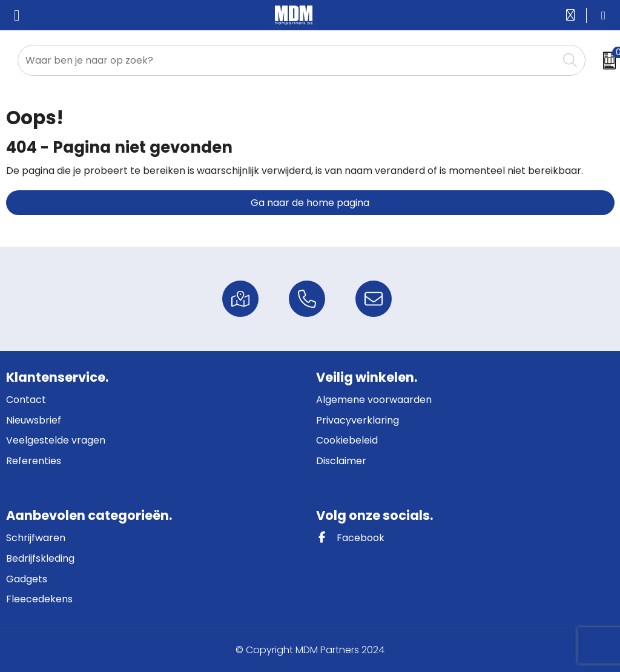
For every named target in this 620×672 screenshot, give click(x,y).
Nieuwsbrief (34, 420)
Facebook (350, 538)
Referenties (34, 461)
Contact (26, 400)
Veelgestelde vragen (56, 440)
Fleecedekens (39, 599)
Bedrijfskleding (40, 558)
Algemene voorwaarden (374, 400)
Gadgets (27, 579)
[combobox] (288, 60)
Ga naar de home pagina (310, 203)
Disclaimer (341, 461)
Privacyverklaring (358, 420)
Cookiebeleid (347, 440)
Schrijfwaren (36, 538)
